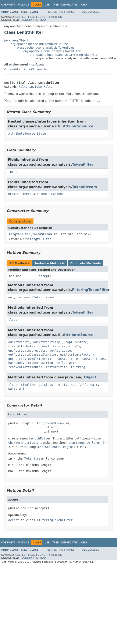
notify (62, 385)
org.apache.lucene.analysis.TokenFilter (52, 51)
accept (44, 276)
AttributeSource (78, 126)
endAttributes (20, 351)
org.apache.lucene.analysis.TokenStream (47, 48)
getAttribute (60, 351)
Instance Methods (50, 263)
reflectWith (66, 363)
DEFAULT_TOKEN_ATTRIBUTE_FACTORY (36, 194)
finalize (28, 385)
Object (90, 377)
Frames (52, 12)
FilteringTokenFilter (36, 87)
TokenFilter (83, 164)
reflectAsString (39, 363)
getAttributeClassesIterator (32, 355)
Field (32, 17)
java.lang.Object (16, 40)
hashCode (15, 363)
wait (94, 385)
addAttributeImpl (48, 342)
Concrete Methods (86, 263)
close (13, 320)
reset (50, 297)
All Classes (91, 12)
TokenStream (85, 187)
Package (23, 5)
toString (78, 367)
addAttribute (19, 342)
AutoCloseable (36, 69)
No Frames (67, 12)
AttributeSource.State (27, 134)
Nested (20, 17)
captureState (76, 342)
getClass (46, 385)
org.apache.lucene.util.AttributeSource (39, 44)
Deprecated (70, 5)
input (13, 172)
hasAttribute (67, 359)
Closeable (12, 69)
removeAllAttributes (25, 367)
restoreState (56, 367)
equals (40, 351)
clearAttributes (22, 346)
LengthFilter (20, 234)
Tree (55, 5)
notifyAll (79, 385)
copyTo (75, 346)
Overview (8, 5)
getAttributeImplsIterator (31, 359)
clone (13, 385)
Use (47, 5)
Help (84, 5)
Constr (43, 17)
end (11, 297)
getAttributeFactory (77, 355)
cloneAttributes (52, 346)
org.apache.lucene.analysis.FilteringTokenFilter (64, 55)
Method (56, 17)
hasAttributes (93, 359)
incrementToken (30, 297)
